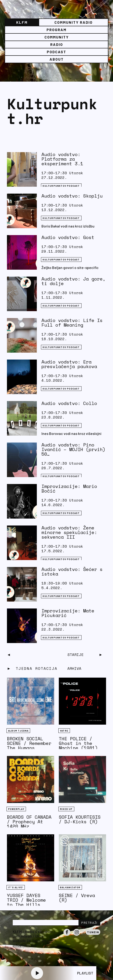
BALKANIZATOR (70, 887)
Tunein (93, 932)
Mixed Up (66, 809)
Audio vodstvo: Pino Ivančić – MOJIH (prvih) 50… (73, 449)
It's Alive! (16, 887)
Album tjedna (18, 731)
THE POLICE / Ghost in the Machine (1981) (78, 743)
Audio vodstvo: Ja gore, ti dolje (73, 281)
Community (57, 37)
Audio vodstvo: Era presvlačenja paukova (69, 364)
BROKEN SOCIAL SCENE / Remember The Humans (29, 743)
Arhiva (74, 668)
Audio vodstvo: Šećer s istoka (72, 571)
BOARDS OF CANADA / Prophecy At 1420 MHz (29, 822)
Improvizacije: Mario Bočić (69, 489)
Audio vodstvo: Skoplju (72, 196)
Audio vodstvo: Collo (69, 403)
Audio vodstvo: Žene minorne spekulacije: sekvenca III (69, 532)
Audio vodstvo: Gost (68, 237)
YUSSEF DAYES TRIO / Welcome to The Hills (26, 900)
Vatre (64, 731)
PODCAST (56, 52)
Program (56, 30)
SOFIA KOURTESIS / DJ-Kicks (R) (80, 819)
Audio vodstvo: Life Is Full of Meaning (72, 323)
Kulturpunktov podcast (61, 186)
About (57, 59)
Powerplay (16, 809)
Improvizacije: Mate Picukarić (68, 613)
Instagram (77, 936)
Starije (75, 655)
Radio (57, 44)
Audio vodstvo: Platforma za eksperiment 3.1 (62, 159)
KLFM (22, 22)
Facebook (67, 936)
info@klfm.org (25, 945)
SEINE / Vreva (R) (77, 898)
